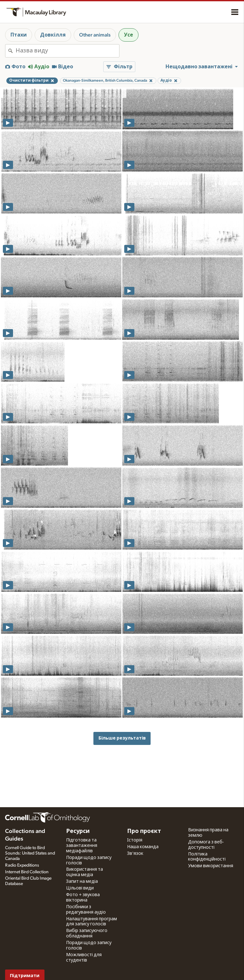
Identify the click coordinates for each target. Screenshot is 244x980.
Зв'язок (135, 854)
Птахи (19, 35)
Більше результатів (122, 738)
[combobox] (67, 51)
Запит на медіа (82, 882)
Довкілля (53, 35)
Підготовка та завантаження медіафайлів (82, 846)
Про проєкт (144, 831)
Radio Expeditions (22, 865)
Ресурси (78, 831)
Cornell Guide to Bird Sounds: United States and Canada (30, 853)
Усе (129, 35)
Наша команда (143, 847)
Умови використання (211, 866)
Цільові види (80, 888)
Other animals (95, 35)
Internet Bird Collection (27, 872)
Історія (135, 840)
